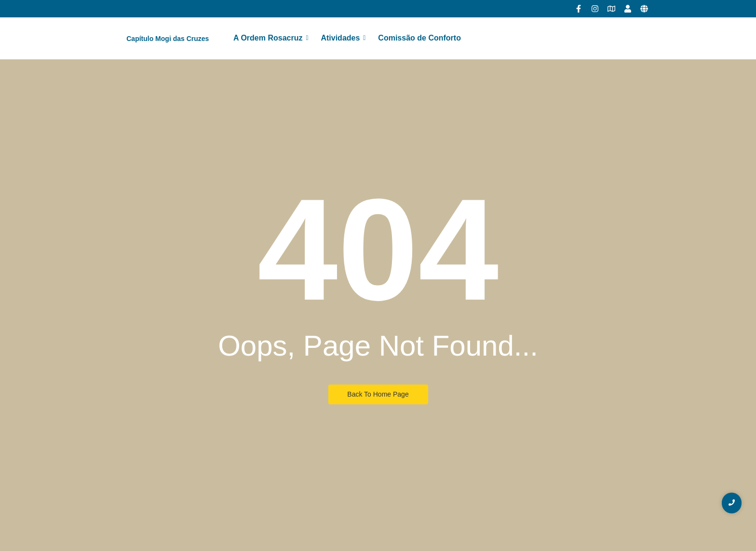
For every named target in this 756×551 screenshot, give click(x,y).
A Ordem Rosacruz (270, 38)
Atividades (342, 38)
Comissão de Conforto (419, 38)
